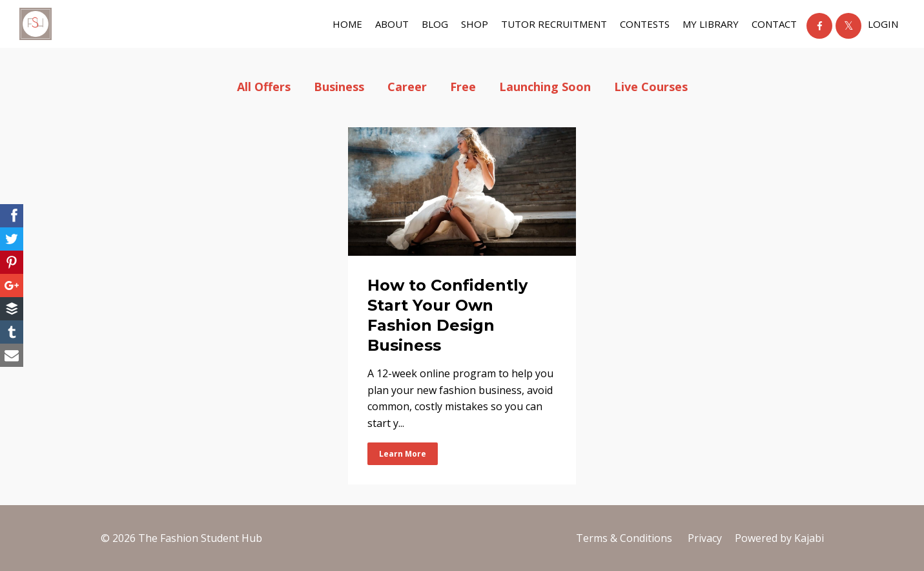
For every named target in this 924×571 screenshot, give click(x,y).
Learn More (403, 454)
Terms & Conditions (624, 538)
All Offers (264, 87)
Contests (645, 24)
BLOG (435, 24)
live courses (651, 87)
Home (347, 24)
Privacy (705, 538)
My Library (711, 24)
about (392, 24)
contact (774, 24)
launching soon (545, 87)
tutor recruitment (554, 24)
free (463, 87)
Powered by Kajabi (779, 538)
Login (883, 24)
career (407, 87)
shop (475, 24)
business (339, 87)
